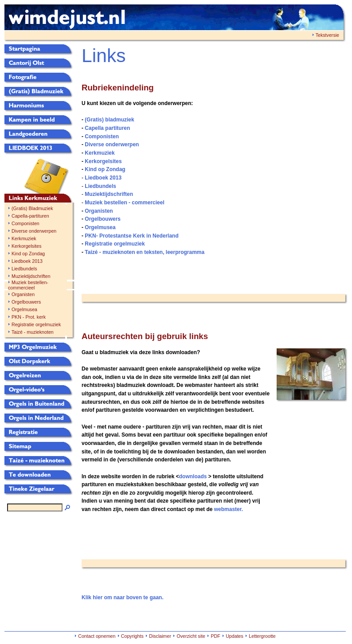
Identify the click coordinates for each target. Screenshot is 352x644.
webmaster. (229, 509)
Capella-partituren (30, 216)
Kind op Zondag (28, 254)
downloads (193, 476)
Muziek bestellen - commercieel (124, 203)
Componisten (25, 223)
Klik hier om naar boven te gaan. (123, 597)
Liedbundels (24, 269)
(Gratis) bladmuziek (109, 120)
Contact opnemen (97, 636)
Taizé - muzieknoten (33, 332)
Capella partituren (107, 128)
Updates (235, 636)
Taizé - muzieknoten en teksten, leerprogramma (145, 252)
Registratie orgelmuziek (36, 324)
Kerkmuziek (24, 238)
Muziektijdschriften (31, 276)
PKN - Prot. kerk (29, 317)
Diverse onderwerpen (34, 231)
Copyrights (132, 636)
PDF (215, 636)
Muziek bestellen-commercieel (28, 285)
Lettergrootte (262, 636)
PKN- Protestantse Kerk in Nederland (131, 236)
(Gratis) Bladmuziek (32, 208)
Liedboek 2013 (27, 261)
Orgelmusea (24, 309)
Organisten (23, 294)
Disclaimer (160, 636)
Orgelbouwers (26, 302)
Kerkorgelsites (27, 246)
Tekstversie (327, 35)
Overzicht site (191, 636)
